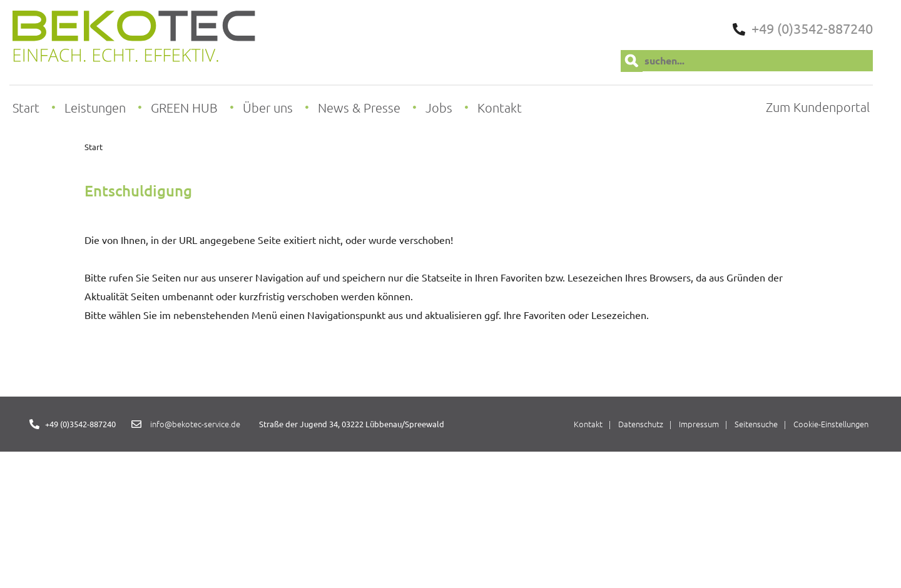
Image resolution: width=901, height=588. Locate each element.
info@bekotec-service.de (195, 424)
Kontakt (588, 424)
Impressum (699, 424)
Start (94, 147)
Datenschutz (641, 424)
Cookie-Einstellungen (831, 424)
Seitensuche (756, 424)
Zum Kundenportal (818, 107)
